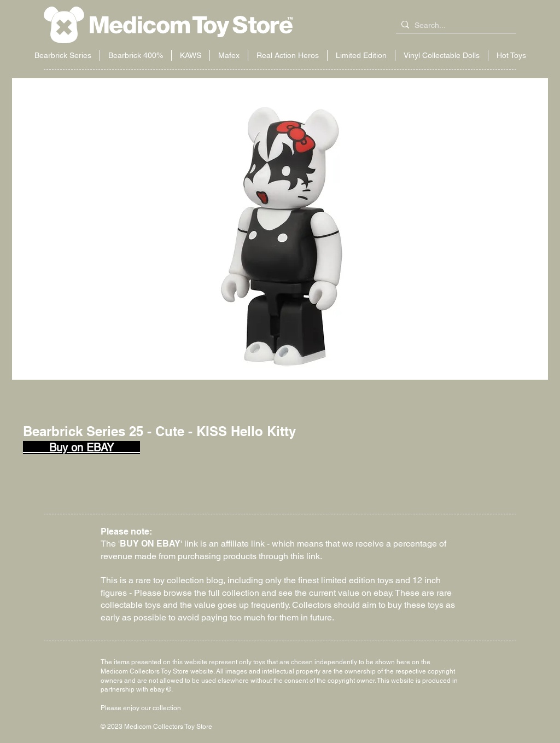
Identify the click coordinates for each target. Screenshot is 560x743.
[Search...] (454, 26)
